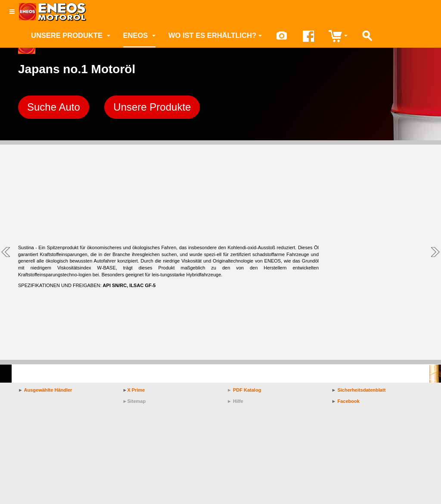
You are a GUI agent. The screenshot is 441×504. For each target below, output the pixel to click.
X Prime (136, 390)
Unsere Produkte (71, 35)
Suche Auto (54, 107)
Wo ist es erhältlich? (215, 35)
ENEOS (139, 35)
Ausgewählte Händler (48, 390)
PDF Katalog (247, 390)
